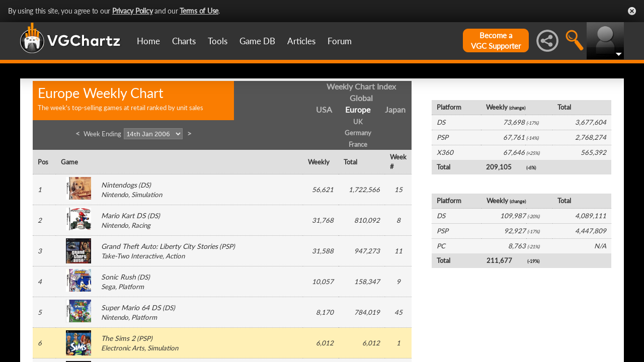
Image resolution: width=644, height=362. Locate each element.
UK (358, 122)
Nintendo (115, 195)
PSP (227, 246)
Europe (358, 109)
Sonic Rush (118, 277)
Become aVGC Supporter (496, 40)
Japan (395, 109)
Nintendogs (119, 185)
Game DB (257, 41)
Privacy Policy (133, 11)
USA (324, 109)
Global (361, 98)
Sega (108, 287)
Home (148, 41)
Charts (184, 41)
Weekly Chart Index (361, 86)
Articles (301, 41)
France (358, 144)
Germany (358, 133)
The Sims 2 (118, 338)
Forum (340, 41)
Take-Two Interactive (132, 256)
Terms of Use (199, 11)
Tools (218, 41)
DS (145, 185)
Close (632, 11)
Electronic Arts (123, 348)
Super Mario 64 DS (131, 307)
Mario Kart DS (124, 215)
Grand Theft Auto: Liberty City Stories (159, 246)
